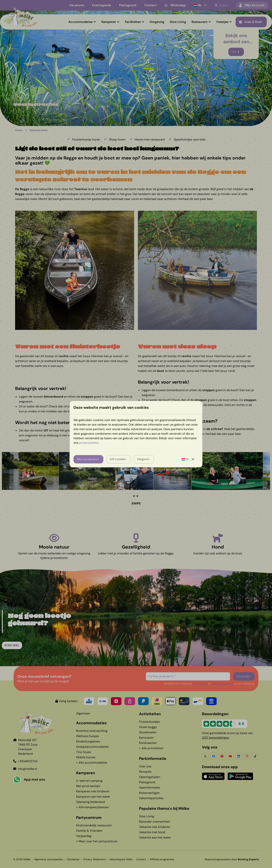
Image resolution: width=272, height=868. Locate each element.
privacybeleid (89, 443)
